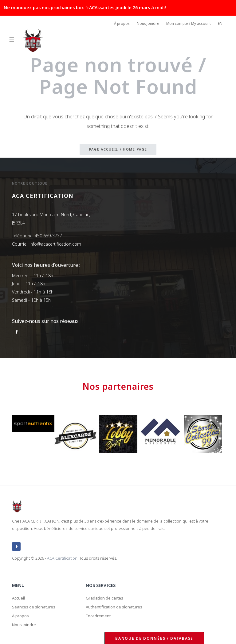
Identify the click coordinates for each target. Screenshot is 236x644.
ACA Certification (62, 556)
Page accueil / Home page (118, 149)
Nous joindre (146, 24)
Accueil (19, 596)
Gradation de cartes (106, 596)
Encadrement (99, 615)
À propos (118, 24)
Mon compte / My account (187, 24)
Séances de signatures (34, 606)
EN (220, 24)
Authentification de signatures (116, 606)
